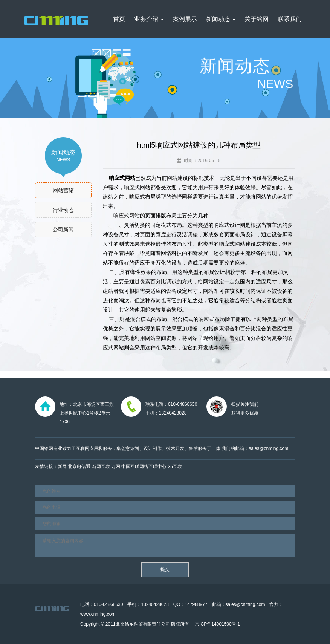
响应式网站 (127, 216)
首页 (119, 19)
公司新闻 (63, 229)
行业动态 (63, 210)
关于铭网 (257, 19)
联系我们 (290, 19)
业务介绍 (149, 19)
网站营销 (63, 190)
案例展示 (185, 19)
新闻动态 (221, 19)
